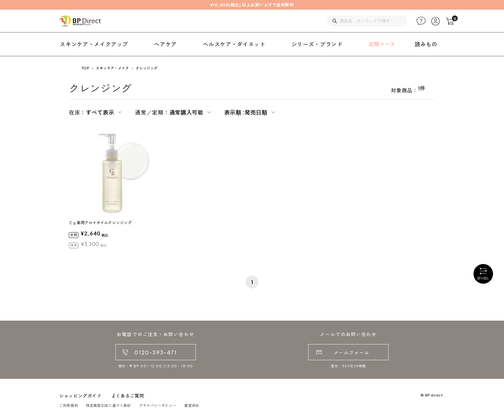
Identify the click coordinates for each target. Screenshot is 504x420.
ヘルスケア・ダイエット (234, 44)
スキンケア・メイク (112, 68)
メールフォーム (352, 352)
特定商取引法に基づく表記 (108, 405)
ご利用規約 (68, 405)
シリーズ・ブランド (317, 44)
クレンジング (147, 68)
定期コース (382, 44)
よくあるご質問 (128, 396)
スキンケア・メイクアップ (94, 44)
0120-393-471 (155, 352)
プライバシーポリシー (157, 405)
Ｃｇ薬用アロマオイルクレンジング (100, 223)
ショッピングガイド (80, 396)
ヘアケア (165, 44)
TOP (85, 68)
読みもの (426, 44)
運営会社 (192, 405)
